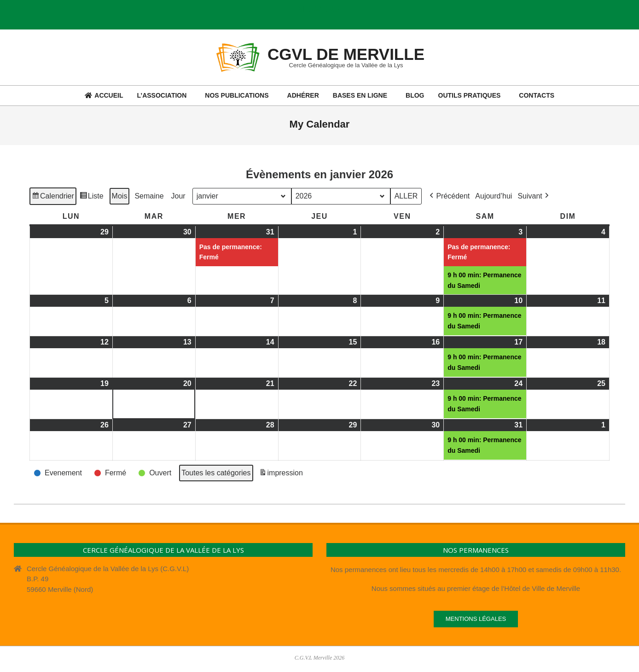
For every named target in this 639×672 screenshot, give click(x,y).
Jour (178, 196)
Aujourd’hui (494, 196)
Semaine (149, 196)
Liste (91, 197)
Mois (120, 196)
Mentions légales (476, 619)
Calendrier (53, 197)
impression (281, 474)
